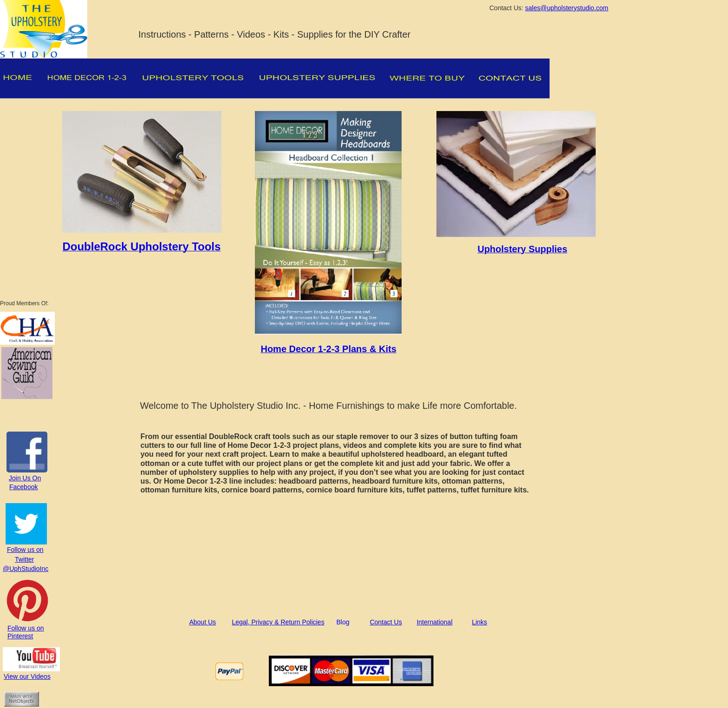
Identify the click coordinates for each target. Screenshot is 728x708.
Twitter (24, 559)
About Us (202, 622)
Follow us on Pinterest (26, 632)
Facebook (23, 487)
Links (479, 622)
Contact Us (386, 622)
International (434, 622)
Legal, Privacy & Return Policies (278, 622)
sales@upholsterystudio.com (567, 8)
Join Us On (25, 478)
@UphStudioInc (26, 569)
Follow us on (25, 550)
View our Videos (27, 676)
